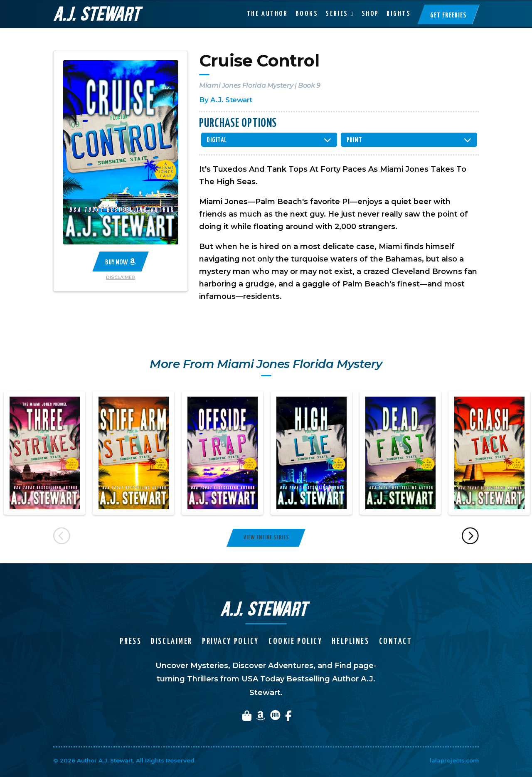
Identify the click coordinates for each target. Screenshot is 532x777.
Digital (217, 140)
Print (355, 140)
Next (471, 537)
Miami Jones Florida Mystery (246, 85)
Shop (370, 14)
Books (307, 14)
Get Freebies (448, 15)
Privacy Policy (230, 642)
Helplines (350, 642)
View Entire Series (266, 538)
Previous (62, 537)
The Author (267, 14)
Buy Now (121, 262)
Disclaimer (121, 277)
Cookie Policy (295, 642)
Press (131, 642)
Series (337, 14)
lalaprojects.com (454, 760)
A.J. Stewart (231, 100)
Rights (399, 14)
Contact (396, 642)
